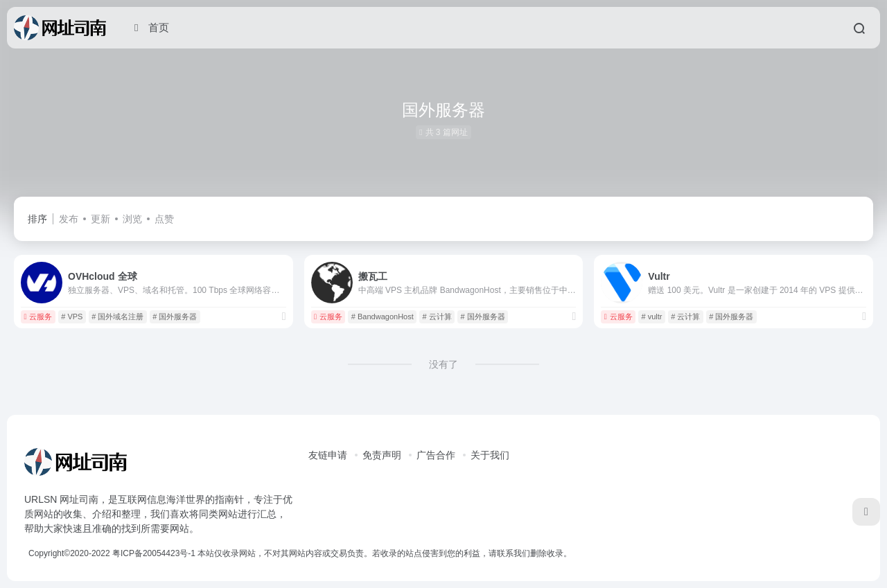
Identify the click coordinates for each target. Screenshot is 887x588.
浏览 (132, 219)
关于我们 (490, 455)
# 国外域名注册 (117, 317)
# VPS (72, 317)
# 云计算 (437, 317)
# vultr (652, 317)
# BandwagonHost (383, 317)
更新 (100, 219)
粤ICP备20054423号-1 (154, 553)
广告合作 (436, 455)
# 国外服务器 (175, 317)
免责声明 (382, 455)
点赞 (164, 219)
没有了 (443, 364)
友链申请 (328, 455)
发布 (69, 219)
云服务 (38, 317)
